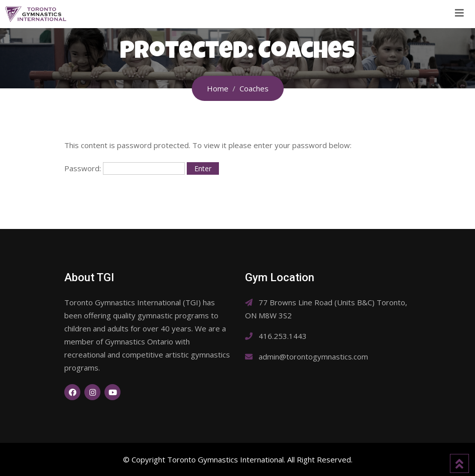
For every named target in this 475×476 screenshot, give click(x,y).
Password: (125, 168)
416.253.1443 (283, 336)
